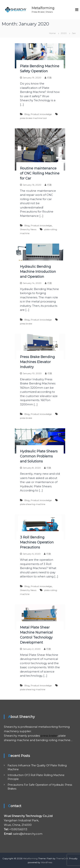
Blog (27, 114)
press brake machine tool (33, 118)
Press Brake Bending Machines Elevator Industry (37, 362)
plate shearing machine (33, 504)
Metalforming (43, 8)
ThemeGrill (62, 858)
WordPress (47, 862)
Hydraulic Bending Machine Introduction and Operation (38, 272)
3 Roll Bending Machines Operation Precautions (37, 542)
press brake (26, 324)
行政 (49, 78)
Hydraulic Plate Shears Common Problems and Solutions (39, 456)
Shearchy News (28, 229)
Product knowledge (41, 114)
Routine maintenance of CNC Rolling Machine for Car (40, 173)
